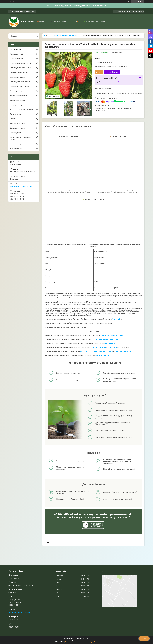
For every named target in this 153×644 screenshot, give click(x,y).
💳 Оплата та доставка (59, 22)
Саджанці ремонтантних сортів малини (63, 35)
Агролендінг (117, 319)
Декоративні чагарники (18, 96)
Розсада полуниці (16, 54)
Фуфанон (103, 347)
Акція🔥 (76, 22)
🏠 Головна (41, 22)
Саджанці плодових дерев (19, 86)
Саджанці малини (16, 59)
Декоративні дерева (17, 100)
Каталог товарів (16, 49)
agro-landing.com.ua (104, 355)
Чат (144, 638)
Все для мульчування (18, 128)
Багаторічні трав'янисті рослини (21, 110)
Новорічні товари (16, 149)
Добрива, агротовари (18, 123)
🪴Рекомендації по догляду (94, 22)
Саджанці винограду (17, 77)
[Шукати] (37, 36)
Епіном (97, 339)
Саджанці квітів (16, 133)
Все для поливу (16, 144)
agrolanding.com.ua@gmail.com (21, 186)
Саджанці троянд (16, 91)
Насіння (13, 119)
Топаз (110, 347)
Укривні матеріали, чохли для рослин (20, 138)
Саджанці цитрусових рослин (20, 68)
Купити (99, 72)
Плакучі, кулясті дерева (18, 105)
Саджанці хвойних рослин (19, 72)
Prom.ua (87, 638)
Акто (95, 347)
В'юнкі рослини (15, 114)
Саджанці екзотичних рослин (20, 63)
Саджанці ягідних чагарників (20, 82)
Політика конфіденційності (90, 642)
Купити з (112, 72)
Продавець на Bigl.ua (77, 640)
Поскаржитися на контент (73, 642)
